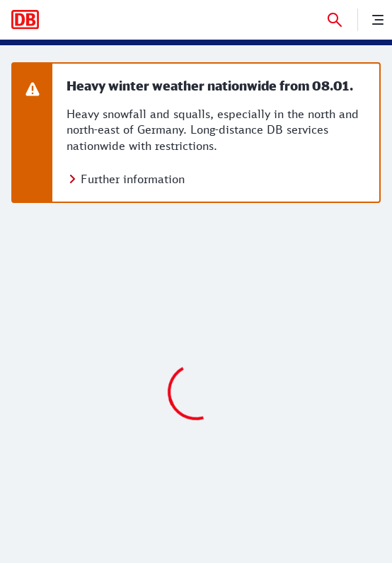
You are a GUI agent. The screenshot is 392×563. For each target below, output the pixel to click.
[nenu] (378, 20)
